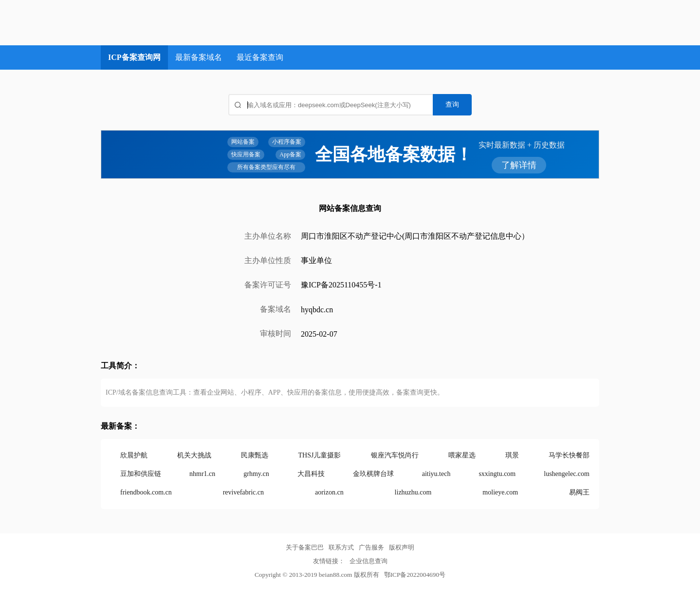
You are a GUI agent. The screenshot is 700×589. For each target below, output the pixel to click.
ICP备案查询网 (134, 57)
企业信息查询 (368, 561)
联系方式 (341, 547)
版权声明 (402, 547)
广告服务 (371, 547)
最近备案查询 (260, 57)
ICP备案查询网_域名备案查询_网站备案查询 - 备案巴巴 (176, 23)
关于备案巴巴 (305, 547)
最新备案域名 (199, 57)
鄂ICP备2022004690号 (415, 575)
